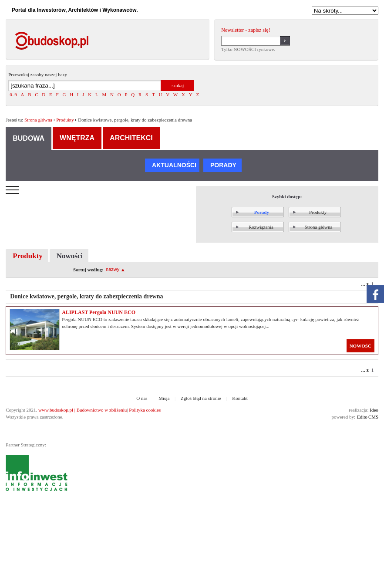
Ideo (374, 410)
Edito (362, 417)
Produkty (65, 120)
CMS (373, 417)
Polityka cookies (145, 410)
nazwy (113, 269)
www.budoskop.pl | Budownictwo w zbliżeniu (83, 410)
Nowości (70, 256)
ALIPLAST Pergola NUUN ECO (99, 312)
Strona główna (38, 120)
